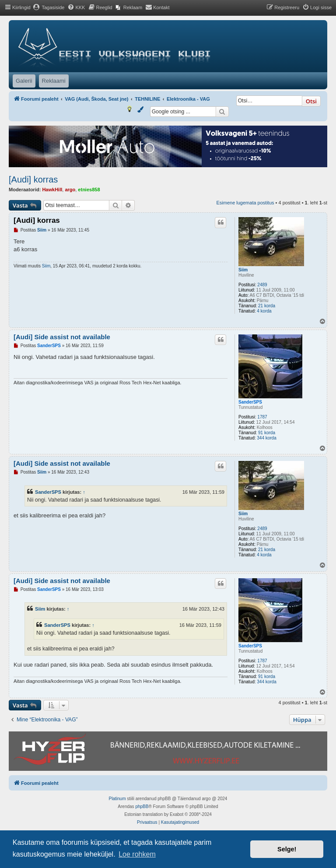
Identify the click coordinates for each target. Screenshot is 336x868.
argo (70, 190)
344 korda (266, 438)
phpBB (142, 807)
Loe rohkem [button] (137, 854)
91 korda (267, 433)
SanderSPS (250, 402)
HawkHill (52, 190)
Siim (243, 270)
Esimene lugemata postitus (245, 203)
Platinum (117, 799)
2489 (262, 285)
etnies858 (89, 190)
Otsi (311, 101)
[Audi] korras (33, 179)
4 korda (264, 311)
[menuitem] (49, 7)
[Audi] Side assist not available (62, 337)
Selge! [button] (287, 849)
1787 (262, 417)
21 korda (267, 306)
